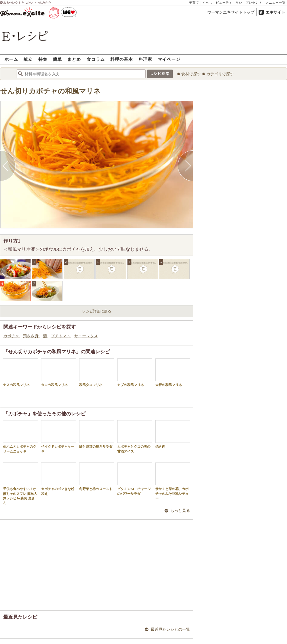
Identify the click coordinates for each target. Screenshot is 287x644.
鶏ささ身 (31, 336)
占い (239, 3)
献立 (28, 59)
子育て (194, 3)
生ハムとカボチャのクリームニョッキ (21, 436)
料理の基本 (122, 59)
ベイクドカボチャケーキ (59, 436)
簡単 (57, 59)
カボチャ (12, 336)
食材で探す (191, 74)
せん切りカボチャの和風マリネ (50, 91)
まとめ (74, 59)
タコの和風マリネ (59, 373)
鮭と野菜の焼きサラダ (97, 434)
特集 (43, 59)
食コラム (96, 59)
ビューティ (224, 3)
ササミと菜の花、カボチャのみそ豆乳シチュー (173, 481)
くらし (207, 3)
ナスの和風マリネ (21, 373)
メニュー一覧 (276, 3)
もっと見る (180, 510)
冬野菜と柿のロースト (97, 477)
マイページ (169, 59)
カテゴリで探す (220, 74)
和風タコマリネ (97, 373)
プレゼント (254, 3)
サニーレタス (86, 336)
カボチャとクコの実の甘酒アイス (135, 436)
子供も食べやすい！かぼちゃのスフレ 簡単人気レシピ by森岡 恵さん (21, 484)
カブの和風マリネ (135, 373)
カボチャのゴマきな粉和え (59, 479)
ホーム (11, 59)
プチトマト (61, 336)
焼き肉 (173, 434)
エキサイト (275, 12)
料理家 (145, 59)
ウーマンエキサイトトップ (231, 12)
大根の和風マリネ (173, 373)
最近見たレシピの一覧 (170, 629)
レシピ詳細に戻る (97, 311)
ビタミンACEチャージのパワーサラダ (135, 479)
